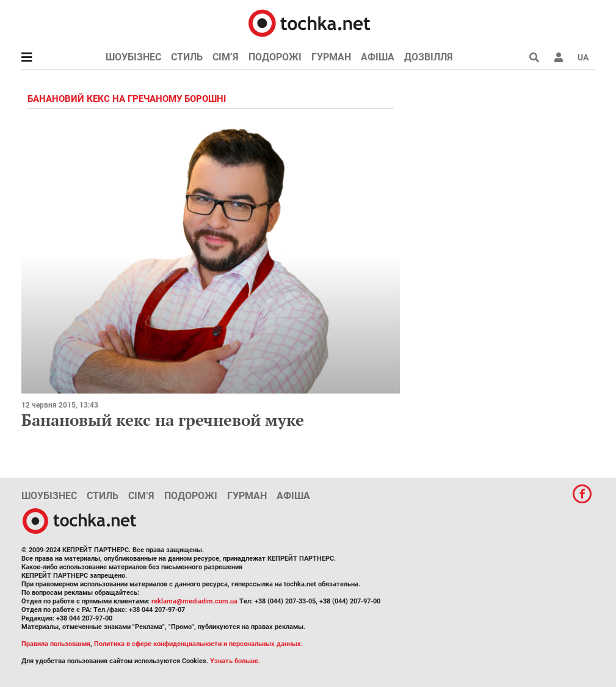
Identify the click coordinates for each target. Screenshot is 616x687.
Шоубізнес (133, 57)
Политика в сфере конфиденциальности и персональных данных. (198, 644)
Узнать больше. (235, 661)
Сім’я (226, 57)
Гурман (331, 57)
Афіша (378, 57)
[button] (559, 57)
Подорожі (275, 57)
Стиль (187, 57)
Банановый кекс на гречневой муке (163, 420)
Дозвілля (429, 57)
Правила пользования (56, 644)
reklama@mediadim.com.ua (194, 601)
